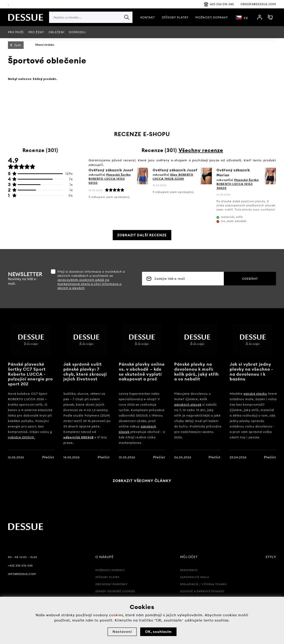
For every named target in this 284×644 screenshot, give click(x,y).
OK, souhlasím (158, 632)
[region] (91, 26)
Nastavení (122, 632)
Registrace (189, 570)
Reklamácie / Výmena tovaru (203, 584)
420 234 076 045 (219, 4)
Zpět (18, 45)
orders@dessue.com (258, 4)
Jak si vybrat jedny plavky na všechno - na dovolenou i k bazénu (251, 372)
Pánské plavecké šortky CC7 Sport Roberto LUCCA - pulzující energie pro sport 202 (30, 374)
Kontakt (148, 17)
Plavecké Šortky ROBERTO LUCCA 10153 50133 (110, 179)
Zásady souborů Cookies (115, 591)
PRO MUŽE (16, 32)
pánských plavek (188, 404)
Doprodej (77, 32)
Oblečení (56, 32)
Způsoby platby (175, 17)
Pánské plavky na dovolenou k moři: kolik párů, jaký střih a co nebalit (197, 372)
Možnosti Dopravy (212, 17)
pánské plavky (255, 394)
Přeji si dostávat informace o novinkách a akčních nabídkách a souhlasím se (91, 280)
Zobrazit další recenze (142, 235)
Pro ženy (36, 32)
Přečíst (48, 457)
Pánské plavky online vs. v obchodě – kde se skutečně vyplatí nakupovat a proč (142, 372)
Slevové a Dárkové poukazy (202, 591)
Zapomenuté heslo (195, 577)
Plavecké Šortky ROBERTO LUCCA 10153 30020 (238, 184)
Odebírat (250, 279)
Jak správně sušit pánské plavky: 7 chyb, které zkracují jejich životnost (85, 372)
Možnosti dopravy (110, 570)
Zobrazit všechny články (142, 481)
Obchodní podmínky (112, 584)
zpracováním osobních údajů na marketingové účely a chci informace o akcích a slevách (90, 284)
